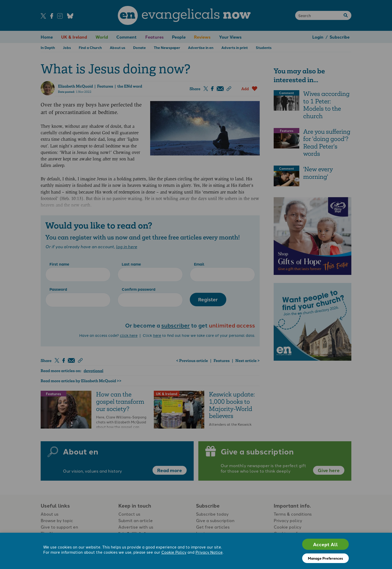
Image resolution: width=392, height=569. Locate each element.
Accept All (325, 544)
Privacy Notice (209, 552)
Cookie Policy (174, 552)
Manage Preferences (325, 558)
